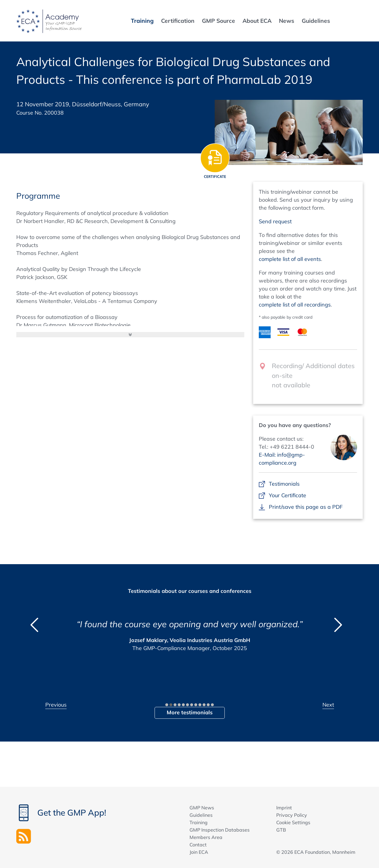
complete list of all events (290, 259)
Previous (56, 705)
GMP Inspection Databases (220, 830)
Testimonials (284, 484)
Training (199, 822)
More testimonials (190, 712)
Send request (275, 221)
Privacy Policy (292, 815)
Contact (198, 845)
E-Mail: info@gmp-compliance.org (282, 459)
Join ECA (199, 852)
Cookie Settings (293, 822)
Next (328, 705)
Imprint (284, 808)
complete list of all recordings (295, 305)
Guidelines (201, 815)
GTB (281, 830)
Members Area (206, 837)
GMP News (202, 808)
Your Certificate (287, 495)
